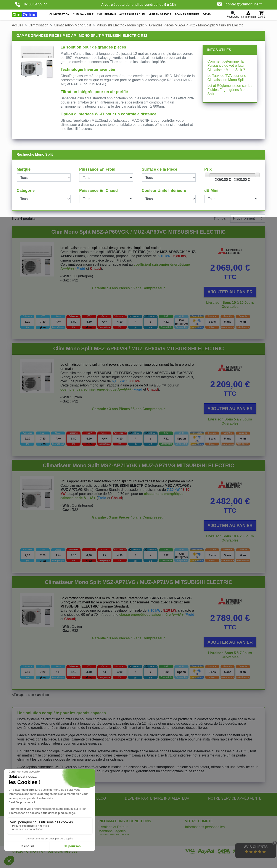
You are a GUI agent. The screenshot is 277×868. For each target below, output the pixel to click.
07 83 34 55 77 (31, 4)
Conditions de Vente (114, 835)
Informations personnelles (205, 827)
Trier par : (221, 219)
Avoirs (190, 835)
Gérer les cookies (112, 844)
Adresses (192, 840)
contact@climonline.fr (239, 4)
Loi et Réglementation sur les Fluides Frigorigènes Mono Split (230, 90)
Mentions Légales (112, 831)
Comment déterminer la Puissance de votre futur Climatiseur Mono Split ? (226, 65)
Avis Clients (256, 847)
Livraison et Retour (113, 827)
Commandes (195, 831)
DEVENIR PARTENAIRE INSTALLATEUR (157, 798)
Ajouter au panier (230, 292)
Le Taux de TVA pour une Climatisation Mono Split (227, 78)
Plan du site (108, 840)
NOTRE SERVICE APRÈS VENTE (235, 798)
